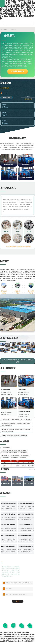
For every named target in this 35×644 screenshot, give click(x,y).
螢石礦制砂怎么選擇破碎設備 (25, 546)
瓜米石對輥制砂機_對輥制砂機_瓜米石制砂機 (14, 436)
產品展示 (13, 29)
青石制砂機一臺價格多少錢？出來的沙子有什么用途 (26, 536)
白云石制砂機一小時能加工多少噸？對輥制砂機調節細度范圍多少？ (9, 514)
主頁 (9, 29)
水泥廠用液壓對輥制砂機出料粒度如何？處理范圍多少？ (26, 503)
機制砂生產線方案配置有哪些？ (9, 546)
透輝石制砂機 (26, 164)
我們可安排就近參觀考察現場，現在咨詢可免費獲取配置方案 (17, 361)
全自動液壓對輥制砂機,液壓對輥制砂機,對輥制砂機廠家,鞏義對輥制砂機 (16, 431)
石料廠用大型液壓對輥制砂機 (25, 525)
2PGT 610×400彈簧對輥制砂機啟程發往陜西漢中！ (18, 484)
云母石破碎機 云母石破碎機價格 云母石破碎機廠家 (16, 420)
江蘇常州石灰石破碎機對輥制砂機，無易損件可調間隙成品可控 (26, 514)
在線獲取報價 (6, 97)
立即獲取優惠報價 (17, 71)
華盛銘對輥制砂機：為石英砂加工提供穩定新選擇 (9, 503)
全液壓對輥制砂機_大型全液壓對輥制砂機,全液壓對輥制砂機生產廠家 (16, 425)
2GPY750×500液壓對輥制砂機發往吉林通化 (29, 484)
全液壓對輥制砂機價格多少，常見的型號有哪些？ (9, 536)
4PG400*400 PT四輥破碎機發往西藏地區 (6, 484)
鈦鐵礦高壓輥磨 (9, 164)
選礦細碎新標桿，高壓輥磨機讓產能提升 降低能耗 (9, 525)
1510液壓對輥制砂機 (26, 178)
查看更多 (31, 469)
